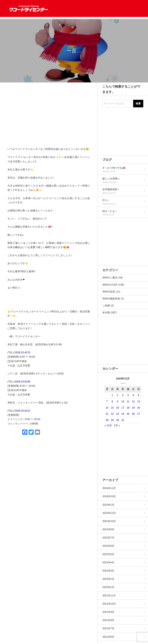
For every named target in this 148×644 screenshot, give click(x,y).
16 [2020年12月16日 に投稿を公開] (118, 408)
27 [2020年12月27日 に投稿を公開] (139, 414)
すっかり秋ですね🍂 (114, 168)
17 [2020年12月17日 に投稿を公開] (123, 408)
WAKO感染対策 (111, 299)
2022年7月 (108, 538)
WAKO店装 (109, 292)
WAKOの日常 (110, 285)
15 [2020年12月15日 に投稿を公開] (112, 408)
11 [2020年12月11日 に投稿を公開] (128, 402)
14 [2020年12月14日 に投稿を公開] (107, 408)
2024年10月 (109, 496)
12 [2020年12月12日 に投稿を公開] (133, 402)
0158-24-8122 (22, 411)
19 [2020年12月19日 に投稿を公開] (133, 408)
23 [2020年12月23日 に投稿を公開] (118, 414)
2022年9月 (108, 529)
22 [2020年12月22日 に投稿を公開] (112, 414)
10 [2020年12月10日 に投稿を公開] (123, 402)
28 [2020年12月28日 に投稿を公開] (107, 420)
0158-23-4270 (22, 353)
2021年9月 (108, 612)
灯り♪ (106, 200)
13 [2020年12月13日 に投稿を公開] (139, 402)
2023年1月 (108, 505)
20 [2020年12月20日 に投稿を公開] (139, 408)
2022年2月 (108, 579)
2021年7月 (108, 628)
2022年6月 (108, 546)
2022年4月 (108, 562)
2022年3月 (108, 571)
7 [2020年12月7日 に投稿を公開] (107, 402)
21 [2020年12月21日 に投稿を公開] (107, 414)
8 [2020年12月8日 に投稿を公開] (112, 402)
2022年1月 (108, 587)
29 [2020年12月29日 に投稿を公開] (112, 420)
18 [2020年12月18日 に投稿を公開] (128, 408)
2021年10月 (109, 604)
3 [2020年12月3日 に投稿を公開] (123, 395)
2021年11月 (109, 596)
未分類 (106, 313)
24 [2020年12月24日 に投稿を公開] (123, 414)
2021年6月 (108, 637)
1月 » (117, 425)
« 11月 (108, 425)
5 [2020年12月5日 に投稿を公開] (133, 395)
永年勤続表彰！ (111, 189)
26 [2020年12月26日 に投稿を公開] (133, 414)
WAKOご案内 (110, 278)
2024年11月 (109, 488)
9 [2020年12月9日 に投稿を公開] (118, 402)
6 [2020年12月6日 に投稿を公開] (139, 395)
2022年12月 (109, 513)
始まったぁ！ (110, 211)
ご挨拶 (106, 306)
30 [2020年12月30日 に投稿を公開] (118, 420)
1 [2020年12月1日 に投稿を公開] (112, 395)
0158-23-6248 (22, 382)
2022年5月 (108, 554)
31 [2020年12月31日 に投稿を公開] (123, 420)
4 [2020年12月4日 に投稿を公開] (128, 395)
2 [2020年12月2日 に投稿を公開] (118, 395)
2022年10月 (109, 521)
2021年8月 (108, 620)
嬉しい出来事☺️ (111, 179)
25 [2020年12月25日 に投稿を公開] (128, 414)
